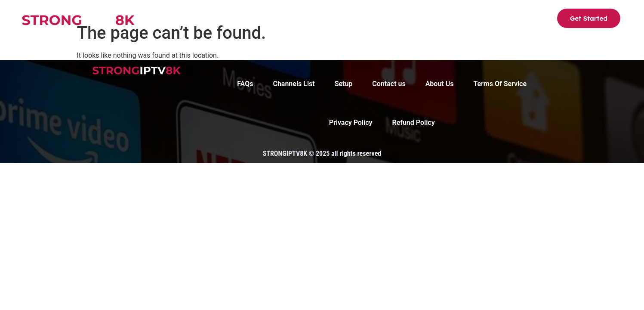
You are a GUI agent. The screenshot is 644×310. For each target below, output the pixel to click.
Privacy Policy (351, 122)
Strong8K (219, 20)
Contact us (449, 20)
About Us (365, 20)
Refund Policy (413, 122)
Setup (324, 20)
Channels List (274, 20)
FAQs (406, 20)
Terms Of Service (500, 84)
